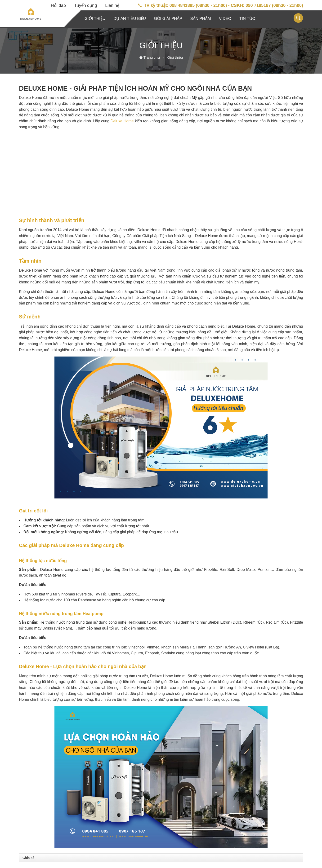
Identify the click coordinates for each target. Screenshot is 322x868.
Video (225, 19)
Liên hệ (112, 5)
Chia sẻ (28, 858)
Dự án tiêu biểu (130, 19)
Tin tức (247, 19)
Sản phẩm (200, 19)
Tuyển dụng (85, 5)
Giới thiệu (95, 19)
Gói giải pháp (168, 19)
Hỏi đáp (58, 5)
